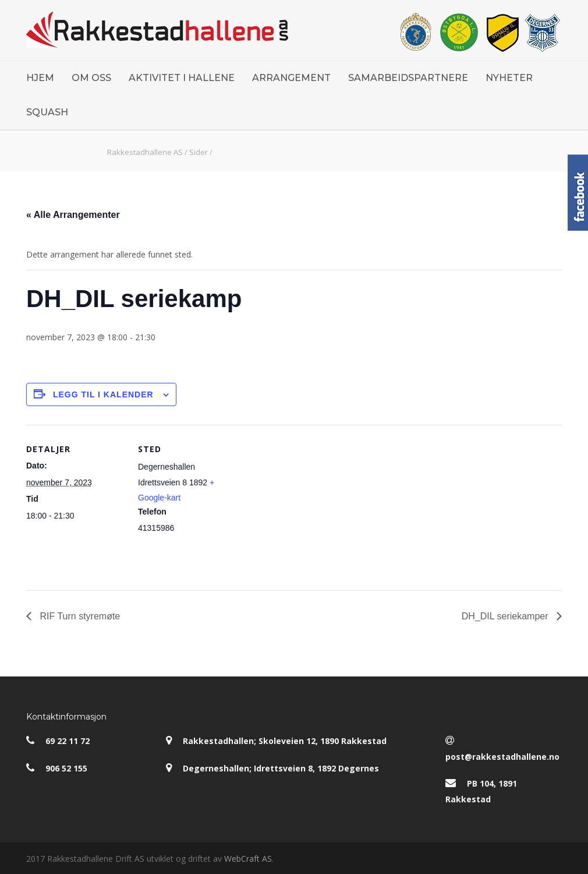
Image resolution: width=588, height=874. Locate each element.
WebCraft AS (248, 859)
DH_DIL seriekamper (506, 616)
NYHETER (509, 78)
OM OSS (91, 78)
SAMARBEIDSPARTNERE (408, 78)
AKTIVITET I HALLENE (182, 78)
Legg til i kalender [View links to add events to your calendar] (103, 394)
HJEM (40, 78)
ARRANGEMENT (291, 78)
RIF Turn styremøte (79, 616)
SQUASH (47, 112)
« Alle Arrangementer (73, 215)
